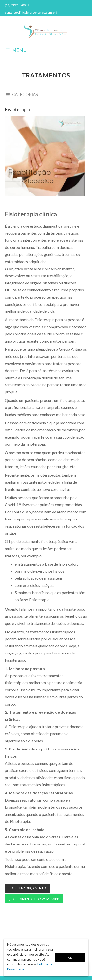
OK (70, 958)
